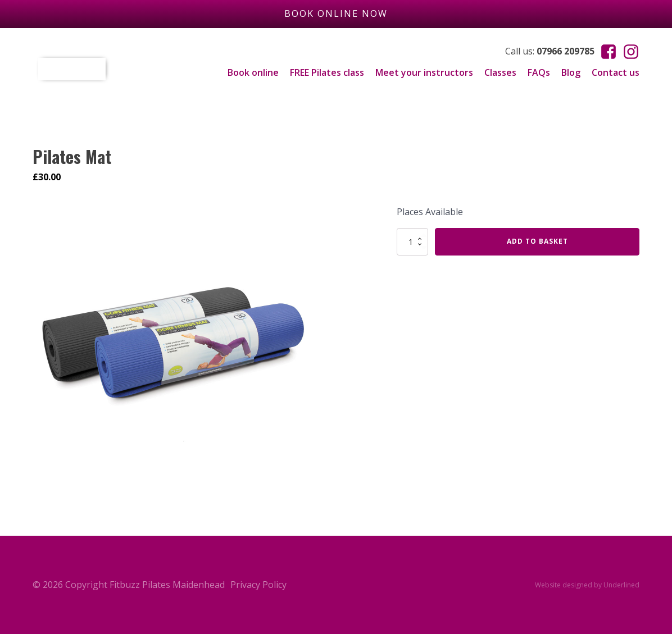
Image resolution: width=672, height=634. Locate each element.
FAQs (539, 72)
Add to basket (537, 241)
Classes (500, 72)
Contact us (616, 72)
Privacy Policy (258, 585)
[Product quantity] (412, 241)
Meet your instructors (424, 72)
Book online (253, 72)
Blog (571, 72)
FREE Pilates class (327, 72)
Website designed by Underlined (587, 585)
